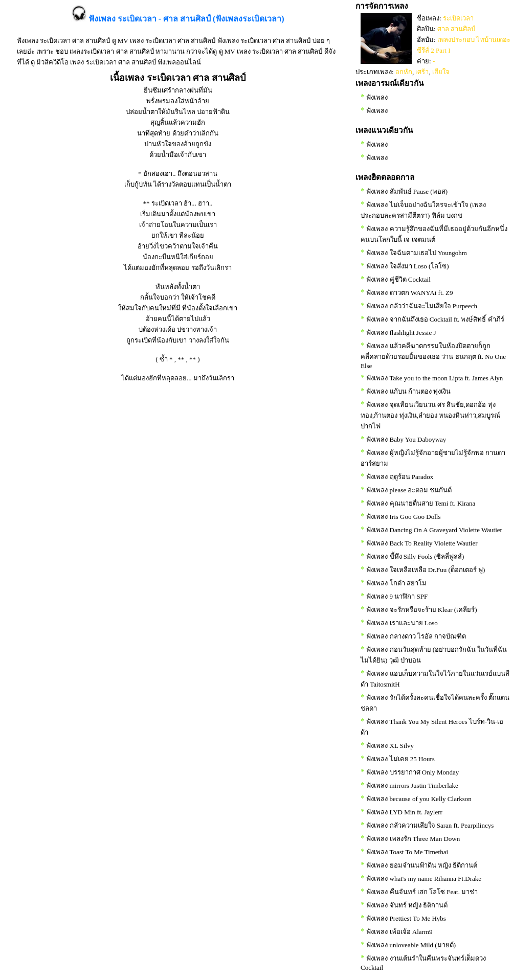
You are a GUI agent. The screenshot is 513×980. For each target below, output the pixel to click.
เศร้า (422, 72)
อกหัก (404, 72)
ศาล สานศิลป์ (456, 29)
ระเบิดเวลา (458, 18)
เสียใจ (441, 72)
